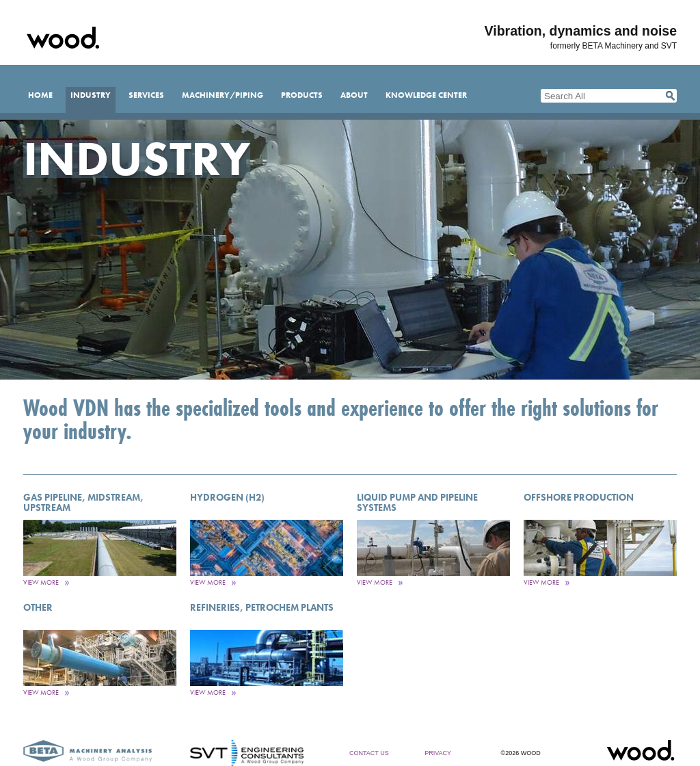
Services (146, 95)
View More (41, 582)
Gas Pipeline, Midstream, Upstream (83, 502)
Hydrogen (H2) (227, 497)
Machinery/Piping (223, 95)
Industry (91, 95)
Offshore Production (579, 497)
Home (40, 95)
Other (38, 607)
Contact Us (369, 753)
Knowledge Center (426, 95)
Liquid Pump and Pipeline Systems (417, 502)
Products (302, 95)
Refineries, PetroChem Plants (262, 607)
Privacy (438, 753)
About (354, 95)
